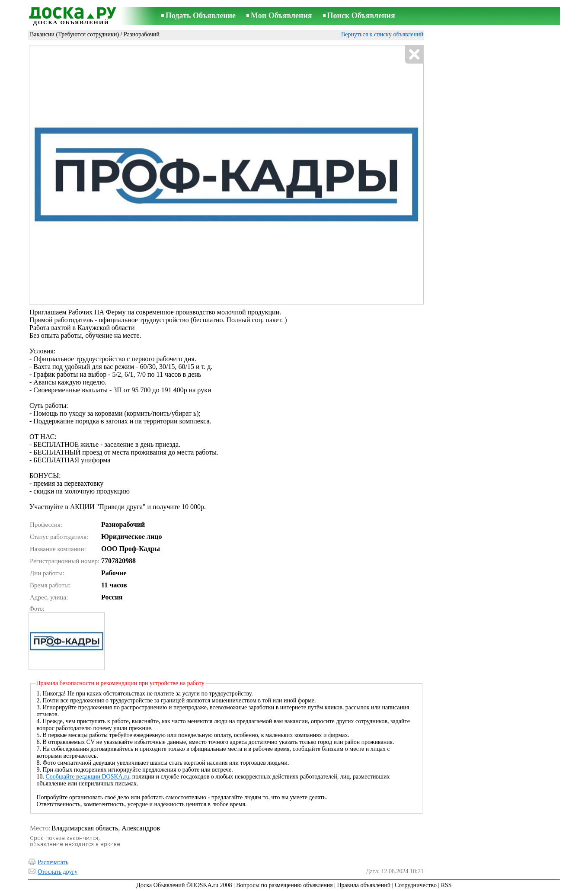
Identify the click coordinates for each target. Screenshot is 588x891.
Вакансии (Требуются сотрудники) (74, 34)
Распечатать (53, 862)
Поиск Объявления (361, 16)
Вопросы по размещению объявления (284, 885)
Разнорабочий (142, 34)
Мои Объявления (281, 16)
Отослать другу (58, 872)
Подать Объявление (201, 16)
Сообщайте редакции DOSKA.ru (88, 777)
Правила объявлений (364, 885)
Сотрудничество (416, 885)
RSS (446, 885)
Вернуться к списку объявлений (382, 34)
